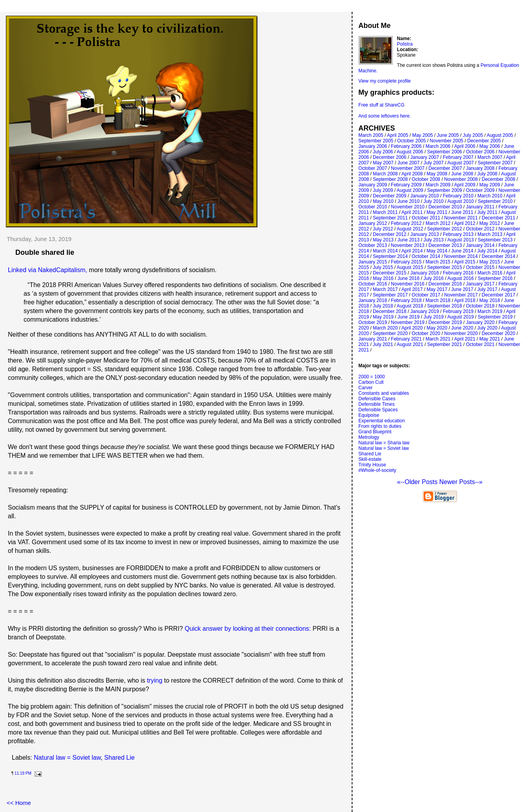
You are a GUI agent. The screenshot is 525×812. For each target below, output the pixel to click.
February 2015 (406, 262)
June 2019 (409, 317)
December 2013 (445, 245)
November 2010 (408, 207)
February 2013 (458, 234)
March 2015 (438, 262)
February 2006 (406, 146)
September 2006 (445, 152)
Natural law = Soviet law (67, 758)
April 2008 (412, 174)
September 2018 (445, 306)
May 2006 (490, 146)
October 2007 (373, 168)
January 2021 (373, 339)
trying (155, 680)
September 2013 (495, 240)
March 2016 (490, 273)
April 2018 (465, 300)
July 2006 (383, 152)
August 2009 (410, 190)
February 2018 (406, 300)
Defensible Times (376, 404)
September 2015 (445, 267)
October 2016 (373, 284)
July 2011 (487, 212)
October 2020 (426, 333)
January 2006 (373, 146)
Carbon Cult (371, 382)
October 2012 (480, 229)
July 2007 (434, 163)
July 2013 (434, 240)
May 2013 (383, 240)
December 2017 (498, 295)
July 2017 (487, 289)
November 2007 (408, 168)
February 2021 (406, 339)
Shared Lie (119, 758)
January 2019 (425, 311)
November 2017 (461, 295)
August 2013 (460, 240)
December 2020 (498, 333)
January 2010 (425, 196)
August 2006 (410, 152)
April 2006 (465, 146)
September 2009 (445, 190)
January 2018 (373, 300)
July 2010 (434, 201)
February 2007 (458, 157)
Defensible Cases (377, 399)
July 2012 (383, 229)
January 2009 (373, 185)
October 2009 (480, 190)
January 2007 (425, 157)
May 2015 (490, 262)
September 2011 (390, 218)
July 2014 (487, 251)
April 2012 (465, 223)
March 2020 (385, 328)
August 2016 (460, 278)
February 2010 (458, 196)
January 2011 (480, 207)
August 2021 (410, 344)
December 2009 (390, 196)
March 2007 (490, 157)
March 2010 (490, 196)
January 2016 (425, 273)
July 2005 (473, 135)
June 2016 (409, 278)
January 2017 (480, 284)
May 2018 (490, 300)
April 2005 (398, 135)
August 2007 (460, 163)
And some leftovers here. (385, 116)
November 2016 (408, 284)
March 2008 (385, 174)
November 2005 (447, 141)
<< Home (19, 803)
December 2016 (445, 284)
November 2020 (461, 333)
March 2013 (490, 234)
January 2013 (425, 234)
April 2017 (412, 289)
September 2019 (495, 317)
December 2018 (390, 311)
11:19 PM (23, 773)
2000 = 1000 (372, 377)
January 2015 (373, 262)
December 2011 (498, 218)
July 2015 (383, 267)
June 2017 (462, 289)
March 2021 (438, 339)
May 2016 (383, 278)
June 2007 (409, 163)
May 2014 (437, 251)
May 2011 (437, 212)
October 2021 (480, 344)
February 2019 (458, 311)
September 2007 (495, 163)
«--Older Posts (418, 482)
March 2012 (438, 223)
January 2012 (373, 223)
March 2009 (438, 185)
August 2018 (410, 306)
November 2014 (461, 256)
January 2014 (480, 245)
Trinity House (372, 465)
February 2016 (458, 273)
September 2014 (390, 256)
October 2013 (373, 245)
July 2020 (487, 328)
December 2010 (445, 207)
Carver (365, 388)
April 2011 (412, 212)
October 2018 (480, 306)
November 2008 (461, 179)
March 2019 (490, 311)
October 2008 (426, 179)
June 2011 (462, 212)
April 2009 (465, 185)
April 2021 (465, 339)
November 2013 (408, 245)
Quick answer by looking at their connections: (248, 629)
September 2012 (445, 229)
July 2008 (487, 174)
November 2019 (408, 322)
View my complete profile (385, 81)
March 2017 (385, 289)
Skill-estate (370, 459)
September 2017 (390, 295)
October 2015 (480, 267)
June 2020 (462, 328)
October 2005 (412, 141)
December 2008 (498, 179)
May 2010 (383, 201)
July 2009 (383, 190)
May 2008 (437, 174)
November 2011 (461, 218)
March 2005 (371, 135)
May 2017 (437, 289)
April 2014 (412, 251)
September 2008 (390, 179)
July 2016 (434, 278)
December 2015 (390, 273)
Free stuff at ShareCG (381, 105)
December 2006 (390, 157)
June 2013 (409, 240)
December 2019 (445, 322)
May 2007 (383, 163)
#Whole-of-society (377, 470)
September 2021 (445, 344)
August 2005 (500, 135)
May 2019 (383, 317)
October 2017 (426, 295)
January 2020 (480, 322)
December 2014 (498, 256)
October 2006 (480, 152)
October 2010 (373, 207)
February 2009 (406, 185)
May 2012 (490, 223)
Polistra (405, 44)
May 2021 (490, 339)
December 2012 (390, 234)
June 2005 (448, 135)
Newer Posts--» (461, 482)
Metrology (369, 437)
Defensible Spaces (378, 410)
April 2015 (465, 262)
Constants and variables (384, 393)
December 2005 (484, 141)
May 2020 (437, 328)
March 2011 (385, 212)
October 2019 (373, 322)
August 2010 (460, 201)
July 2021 (383, 344)
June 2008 (462, 174)
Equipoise (369, 415)
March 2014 (385, 251)
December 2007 (445, 168)
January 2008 (480, 168)
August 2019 (460, 317)
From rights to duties (380, 426)
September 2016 (495, 278)
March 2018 (438, 300)
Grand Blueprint (375, 432)
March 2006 (438, 146)
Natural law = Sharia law (384, 443)
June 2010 (409, 201)
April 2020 (412, 328)
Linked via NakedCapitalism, (48, 270)
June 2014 (462, 251)
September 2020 (390, 333)
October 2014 (426, 256)
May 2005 (423, 135)
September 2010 (495, 201)
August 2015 (410, 267)
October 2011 (426, 218)
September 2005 (376, 141)
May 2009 (490, 185)
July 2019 (434, 317)
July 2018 (383, 306)
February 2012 (406, 223)
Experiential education (382, 421)
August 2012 (410, 229)
